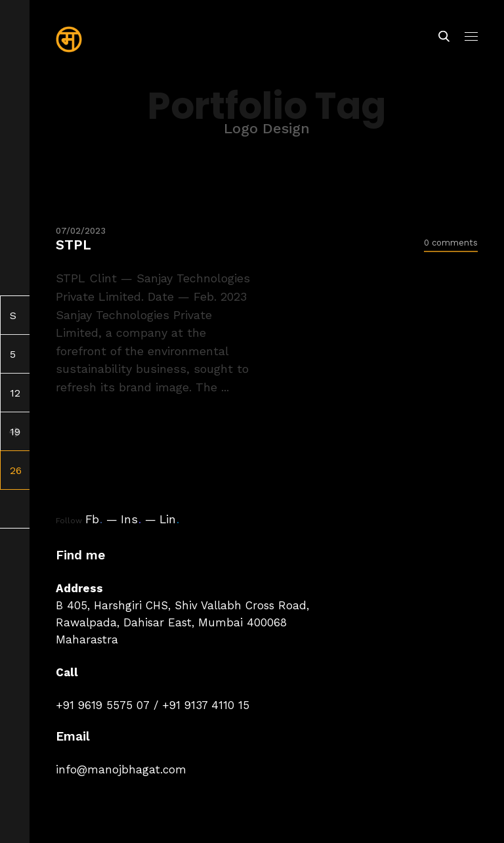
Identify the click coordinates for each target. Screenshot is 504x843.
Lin (169, 519)
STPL (73, 245)
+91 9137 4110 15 (206, 705)
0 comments (451, 243)
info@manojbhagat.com (121, 769)
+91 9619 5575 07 (103, 705)
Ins (131, 519)
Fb (94, 519)
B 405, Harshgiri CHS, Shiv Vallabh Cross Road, (182, 605)
